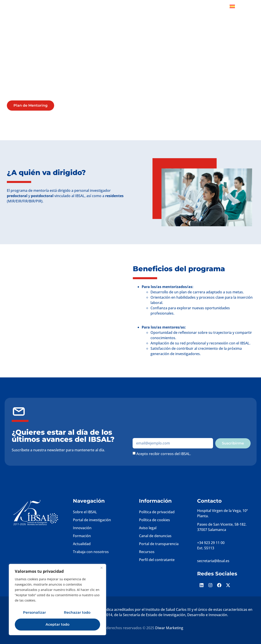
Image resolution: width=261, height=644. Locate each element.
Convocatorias (218, 20)
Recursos (147, 552)
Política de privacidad (157, 512)
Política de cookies (154, 520)
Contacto (243, 20)
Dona (216, 6)
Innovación (82, 528)
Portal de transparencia (159, 544)
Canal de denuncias (155, 536)
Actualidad (82, 544)
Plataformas (187, 10)
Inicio (69, 10)
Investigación (106, 10)
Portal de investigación (92, 520)
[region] (57, 600)
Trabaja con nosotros (91, 552)
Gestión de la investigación (145, 10)
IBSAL (84, 10)
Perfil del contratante (157, 560)
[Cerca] (101, 568)
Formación (82, 536)
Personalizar (34, 612)
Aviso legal (148, 528)
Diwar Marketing (169, 628)
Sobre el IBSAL (85, 512)
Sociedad (214, 10)
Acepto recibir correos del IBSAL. (164, 454)
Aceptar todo (57, 624)
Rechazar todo (77, 612)
